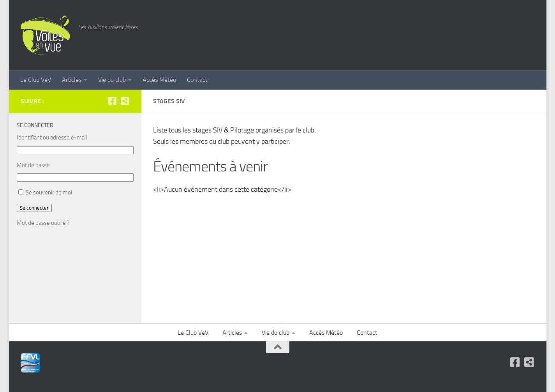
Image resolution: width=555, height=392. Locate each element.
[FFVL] (125, 101)
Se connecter (34, 208)
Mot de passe (33, 165)
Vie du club (112, 80)
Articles (72, 80)
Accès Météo (159, 80)
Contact (197, 80)
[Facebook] (113, 101)
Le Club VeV (36, 80)
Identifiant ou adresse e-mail (52, 138)
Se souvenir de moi (49, 192)
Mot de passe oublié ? (43, 223)
